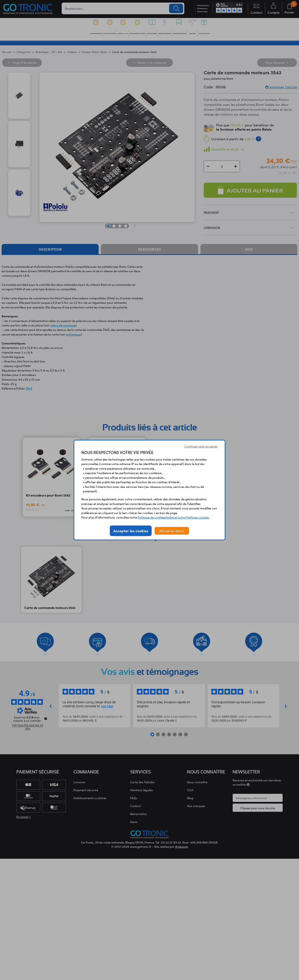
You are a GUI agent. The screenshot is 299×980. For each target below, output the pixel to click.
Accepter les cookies (131, 531)
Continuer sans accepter (201, 446)
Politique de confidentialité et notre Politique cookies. (174, 517)
